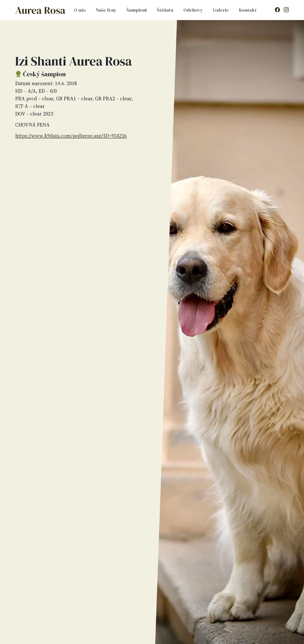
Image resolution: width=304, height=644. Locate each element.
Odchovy (193, 10)
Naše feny (106, 10)
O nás (80, 10)
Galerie (221, 10)
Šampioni (137, 10)
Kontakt (248, 10)
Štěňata (165, 10)
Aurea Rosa (40, 10)
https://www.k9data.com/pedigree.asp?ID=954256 (71, 136)
